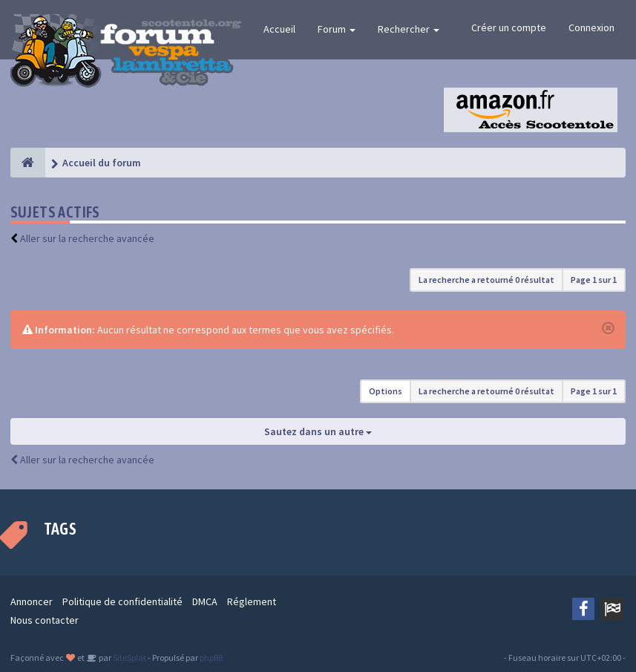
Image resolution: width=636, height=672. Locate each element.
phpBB (211, 658)
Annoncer (32, 601)
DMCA (205, 601)
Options (386, 391)
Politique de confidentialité (122, 601)
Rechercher (409, 29)
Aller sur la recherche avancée (87, 238)
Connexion (591, 27)
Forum (337, 29)
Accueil (279, 29)
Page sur (594, 280)
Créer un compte (509, 27)
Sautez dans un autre (318, 431)
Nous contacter (45, 620)
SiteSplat (129, 658)
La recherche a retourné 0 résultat (486, 280)
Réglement (252, 601)
